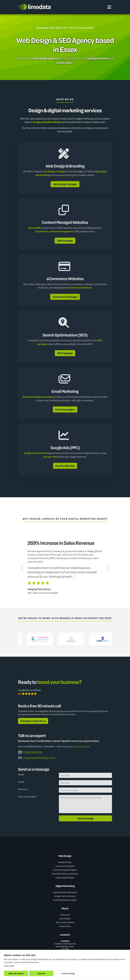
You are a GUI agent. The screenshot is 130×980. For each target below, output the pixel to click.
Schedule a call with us (33, 721)
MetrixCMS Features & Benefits (65, 874)
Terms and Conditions (65, 922)
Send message (85, 818)
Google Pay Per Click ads (65, 896)
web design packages (54, 171)
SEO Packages (65, 353)
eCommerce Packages (65, 297)
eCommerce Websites (65, 866)
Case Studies (65, 918)
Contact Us (65, 915)
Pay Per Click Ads (65, 466)
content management (61, 231)
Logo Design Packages (65, 877)
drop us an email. (82, 746)
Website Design (65, 862)
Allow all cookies (16, 973)
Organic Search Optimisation (65, 892)
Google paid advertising (37, 453)
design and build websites (47, 122)
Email (22, 782)
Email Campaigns (65, 409)
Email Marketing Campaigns (65, 900)
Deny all (41, 973)
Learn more (9, 966)
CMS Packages (65, 241)
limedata (34, 6)
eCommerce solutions (80, 288)
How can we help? (28, 796)
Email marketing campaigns (38, 397)
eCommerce (42, 231)
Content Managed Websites (65, 870)
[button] (22, 568)
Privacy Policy (65, 926)
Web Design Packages (65, 184)
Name (22, 774)
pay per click (50, 457)
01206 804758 (30, 752)
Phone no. (24, 789)
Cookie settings (68, 973)
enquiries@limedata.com (37, 758)
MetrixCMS (34, 228)
